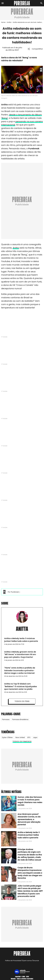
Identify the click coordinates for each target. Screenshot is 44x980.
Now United (20, 737)
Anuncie (36, 961)
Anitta (9, 22)
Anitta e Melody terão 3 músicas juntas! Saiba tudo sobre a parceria (29, 835)
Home (3, 22)
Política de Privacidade (13, 961)
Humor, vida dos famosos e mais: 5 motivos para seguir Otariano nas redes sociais (30, 801)
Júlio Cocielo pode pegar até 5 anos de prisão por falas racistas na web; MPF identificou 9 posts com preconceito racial (30, 891)
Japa (35, 737)
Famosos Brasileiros (20, 719)
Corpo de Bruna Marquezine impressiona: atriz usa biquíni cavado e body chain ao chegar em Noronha (30, 873)
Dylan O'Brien (7, 737)
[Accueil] (22, 3)
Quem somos (27, 961)
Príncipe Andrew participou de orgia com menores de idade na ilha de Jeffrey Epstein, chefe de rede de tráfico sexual (30, 855)
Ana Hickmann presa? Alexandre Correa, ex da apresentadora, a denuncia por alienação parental (29, 819)
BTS (29, 737)
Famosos (6, 719)
